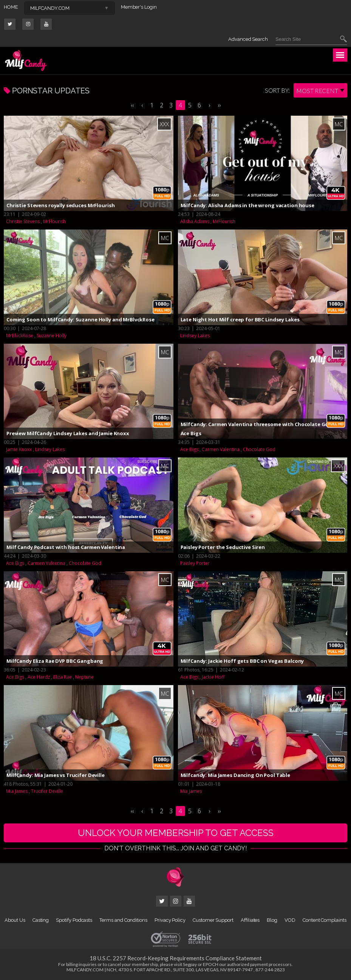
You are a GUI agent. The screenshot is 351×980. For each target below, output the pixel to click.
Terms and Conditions (123, 920)
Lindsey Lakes (195, 336)
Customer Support (213, 920)
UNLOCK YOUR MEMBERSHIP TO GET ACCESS (176, 833)
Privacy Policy (170, 920)
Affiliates (250, 920)
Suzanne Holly (52, 336)
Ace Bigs (189, 449)
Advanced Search (248, 39)
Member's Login (139, 7)
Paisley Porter (195, 563)
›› (219, 105)
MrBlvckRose (20, 336)
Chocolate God (259, 449)
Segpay (190, 964)
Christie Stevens (23, 221)
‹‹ (132, 105)
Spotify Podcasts (74, 920)
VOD (290, 920)
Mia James (17, 791)
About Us (15, 920)
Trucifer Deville (47, 791)
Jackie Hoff (213, 677)
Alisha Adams (195, 221)
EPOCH (211, 964)
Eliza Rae (63, 677)
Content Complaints (325, 920)
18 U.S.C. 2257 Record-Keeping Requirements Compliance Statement (176, 958)
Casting (41, 920)
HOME (11, 7)
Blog (272, 920)
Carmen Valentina (221, 449)
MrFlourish (54, 221)
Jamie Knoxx (19, 449)
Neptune (84, 677)
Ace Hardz (39, 677)
